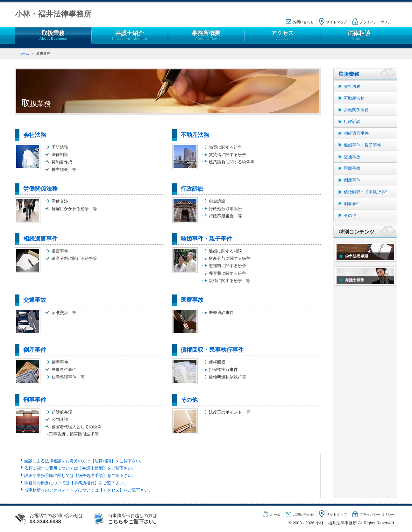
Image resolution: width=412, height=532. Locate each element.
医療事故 (192, 300)
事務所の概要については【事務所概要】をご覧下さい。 (76, 483)
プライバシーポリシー (377, 22)
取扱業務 (53, 35)
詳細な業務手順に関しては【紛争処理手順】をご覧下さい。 (80, 475)
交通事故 (35, 300)
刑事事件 (35, 400)
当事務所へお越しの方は (140, 519)
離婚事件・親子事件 (206, 239)
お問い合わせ (303, 22)
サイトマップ (337, 22)
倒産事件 (35, 350)
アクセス (282, 35)
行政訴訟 (192, 189)
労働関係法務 (40, 189)
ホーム (24, 53)
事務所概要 (206, 35)
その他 (189, 400)
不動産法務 (195, 135)
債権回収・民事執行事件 (212, 350)
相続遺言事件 (40, 239)
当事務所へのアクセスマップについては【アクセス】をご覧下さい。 (88, 490)
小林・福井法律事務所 (53, 14)
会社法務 (35, 135)
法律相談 (359, 35)
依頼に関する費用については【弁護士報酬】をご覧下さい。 (80, 468)
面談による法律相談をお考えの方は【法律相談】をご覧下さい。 (84, 461)
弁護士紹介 (130, 35)
